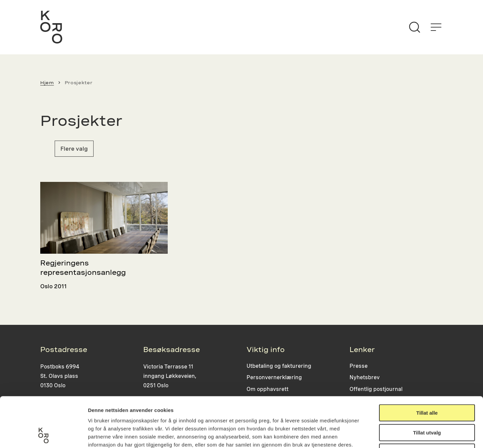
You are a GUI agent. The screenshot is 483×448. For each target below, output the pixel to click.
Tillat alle (427, 366)
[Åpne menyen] (436, 27)
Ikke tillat (427, 405)
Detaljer (357, 435)
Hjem (47, 83)
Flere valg (74, 148)
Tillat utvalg (427, 386)
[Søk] (415, 27)
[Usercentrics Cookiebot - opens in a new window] (43, 435)
